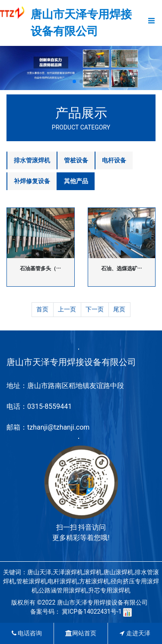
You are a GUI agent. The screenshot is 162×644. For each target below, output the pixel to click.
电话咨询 (27, 633)
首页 (42, 309)
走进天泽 (135, 633)
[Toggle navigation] (151, 23)
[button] (74, 81)
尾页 (119, 309)
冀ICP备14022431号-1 (92, 612)
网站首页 (81, 633)
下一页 (95, 309)
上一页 (67, 309)
